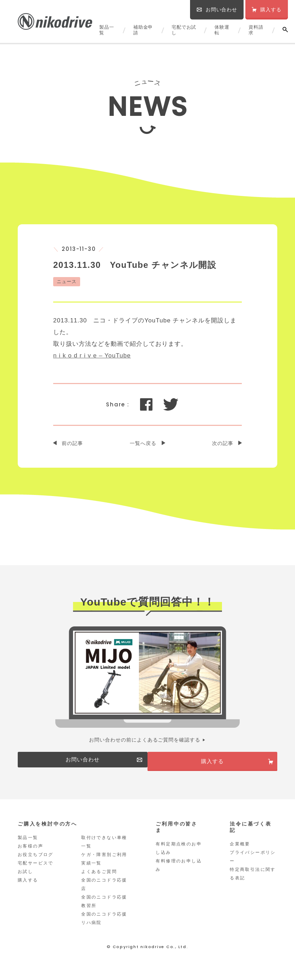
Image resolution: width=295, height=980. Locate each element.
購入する (28, 888)
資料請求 (256, 30)
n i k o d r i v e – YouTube (92, 356)
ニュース (67, 281)
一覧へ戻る (143, 443)
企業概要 (240, 852)
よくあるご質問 (99, 880)
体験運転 (222, 30)
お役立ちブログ (36, 863)
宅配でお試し (184, 30)
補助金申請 (143, 30)
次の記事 (223, 443)
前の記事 (72, 443)
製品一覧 (107, 30)
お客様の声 (30, 854)
